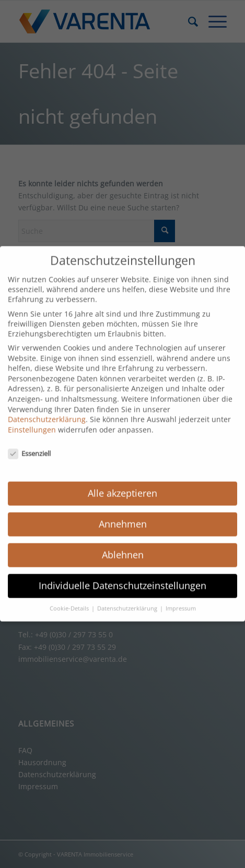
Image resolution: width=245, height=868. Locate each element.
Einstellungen (32, 420)
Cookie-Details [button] (70, 599)
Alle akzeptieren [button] (122, 484)
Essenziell (29, 444)
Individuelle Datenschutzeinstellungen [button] (122, 576)
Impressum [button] (181, 599)
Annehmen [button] (123, 515)
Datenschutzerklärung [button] (128, 599)
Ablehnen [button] (123, 545)
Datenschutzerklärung (47, 411)
